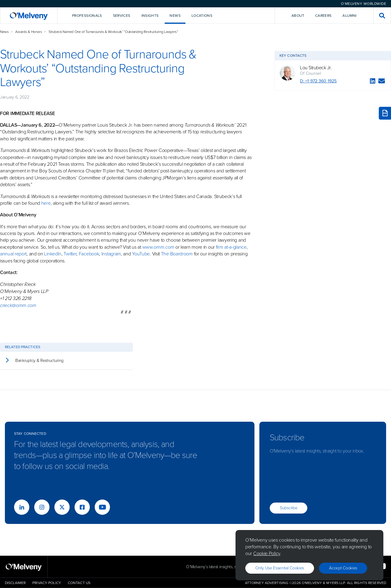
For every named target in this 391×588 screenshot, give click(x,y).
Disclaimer (15, 583)
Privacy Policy (47, 583)
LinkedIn (53, 254)
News (4, 32)
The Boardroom (177, 254)
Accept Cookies (343, 568)
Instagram (111, 254)
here (46, 203)
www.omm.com (158, 247)
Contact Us (79, 583)
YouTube (141, 254)
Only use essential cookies (280, 568)
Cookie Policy (267, 553)
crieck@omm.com (18, 305)
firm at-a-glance (231, 247)
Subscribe (289, 508)
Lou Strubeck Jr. (316, 68)
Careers (323, 16)
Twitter (70, 254)
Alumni (349, 16)
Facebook (89, 254)
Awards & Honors (29, 32)
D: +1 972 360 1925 (318, 81)
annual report (13, 254)
